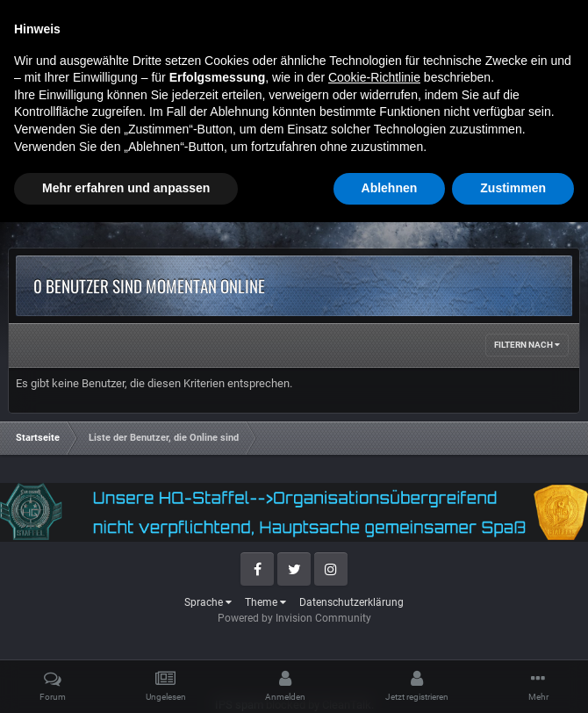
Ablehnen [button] (390, 679)
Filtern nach (527, 345)
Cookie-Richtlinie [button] (374, 568)
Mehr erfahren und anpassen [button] (126, 679)
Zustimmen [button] (513, 679)
